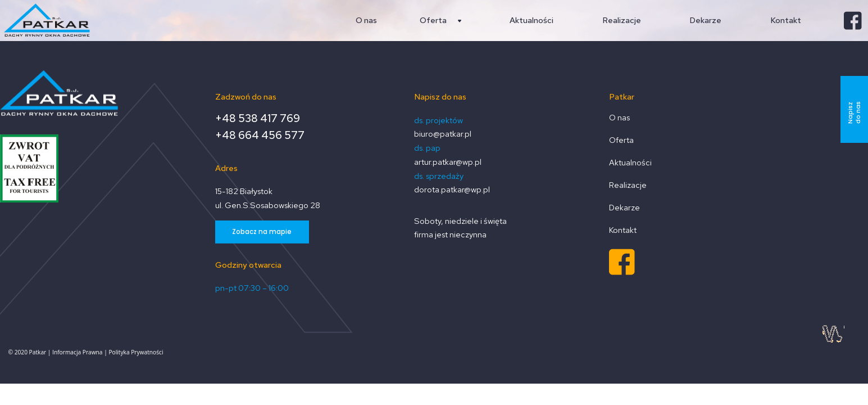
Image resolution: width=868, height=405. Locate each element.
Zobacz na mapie (262, 232)
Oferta (621, 140)
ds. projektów (438, 120)
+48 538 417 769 (258, 119)
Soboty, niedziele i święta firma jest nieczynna (460, 228)
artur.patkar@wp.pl (448, 162)
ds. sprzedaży (439, 176)
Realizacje (628, 185)
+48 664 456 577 (260, 136)
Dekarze (624, 208)
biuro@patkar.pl (443, 134)
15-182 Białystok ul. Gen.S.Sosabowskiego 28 (268, 198)
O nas (619, 118)
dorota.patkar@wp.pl (452, 189)
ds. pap (427, 148)
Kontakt (623, 230)
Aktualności (630, 163)
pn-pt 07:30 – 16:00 (252, 288)
